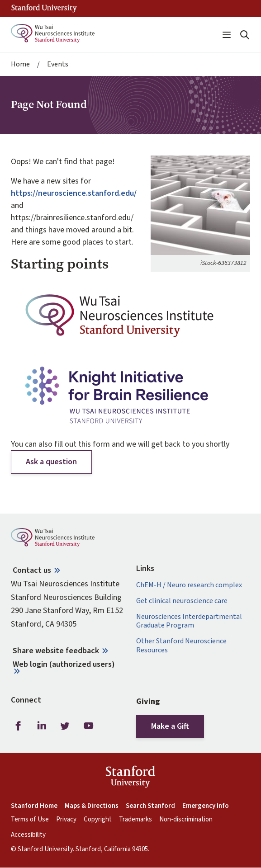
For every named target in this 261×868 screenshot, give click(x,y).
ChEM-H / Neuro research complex (189, 585)
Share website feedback (56, 651)
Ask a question (51, 462)
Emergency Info (206, 806)
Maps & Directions (92, 806)
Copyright (98, 820)
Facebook (18, 726)
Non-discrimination (186, 820)
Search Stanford (150, 806)
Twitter (65, 726)
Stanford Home (34, 806)
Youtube (89, 726)
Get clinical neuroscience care (182, 601)
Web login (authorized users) (64, 664)
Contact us (32, 570)
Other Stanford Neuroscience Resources (181, 646)
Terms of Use (30, 820)
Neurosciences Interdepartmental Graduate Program (189, 621)
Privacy (66, 820)
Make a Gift (170, 726)
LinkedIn (42, 726)
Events (58, 64)
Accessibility (28, 835)
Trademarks (135, 820)
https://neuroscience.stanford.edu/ (74, 193)
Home (20, 64)
